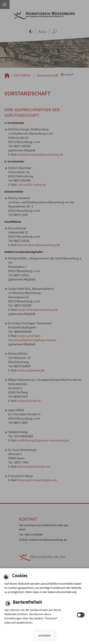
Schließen (44, 635)
